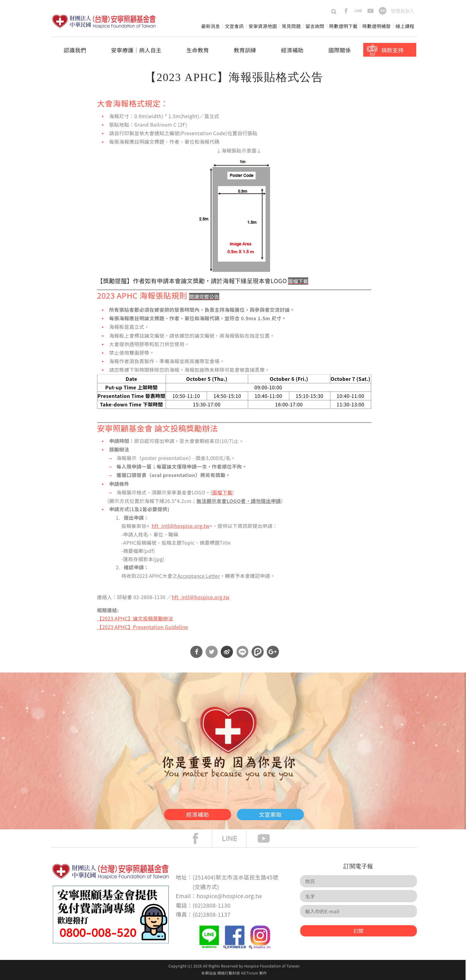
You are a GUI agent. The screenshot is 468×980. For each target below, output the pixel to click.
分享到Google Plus (273, 652)
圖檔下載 (222, 492)
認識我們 (75, 50)
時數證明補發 (377, 26)
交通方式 (206, 887)
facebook (346, 11)
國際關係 (340, 50)
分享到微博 (227, 652)
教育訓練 (245, 50)
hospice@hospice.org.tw (229, 896)
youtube (370, 11)
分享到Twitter (212, 652)
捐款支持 (392, 50)
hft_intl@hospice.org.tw (181, 526)
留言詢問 (315, 26)
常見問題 (291, 26)
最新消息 (211, 26)
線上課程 (405, 26)
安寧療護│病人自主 (136, 50)
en (383, 11)
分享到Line (242, 652)
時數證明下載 (343, 26)
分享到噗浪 (258, 652)
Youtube (268, 838)
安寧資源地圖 (263, 26)
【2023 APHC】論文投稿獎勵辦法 (135, 618)
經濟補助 (292, 50)
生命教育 (198, 50)
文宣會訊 (234, 26)
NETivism (250, 973)
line (358, 11)
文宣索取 (281, 813)
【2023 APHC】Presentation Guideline (143, 627)
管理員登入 (403, 11)
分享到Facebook (196, 652)
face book (200, 838)
